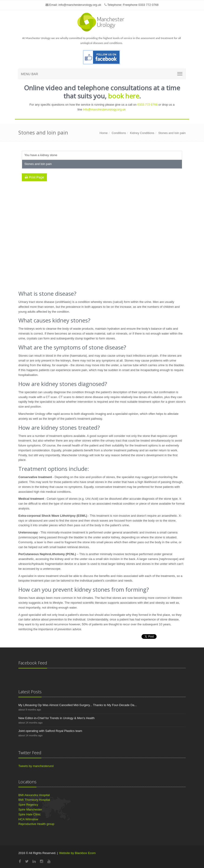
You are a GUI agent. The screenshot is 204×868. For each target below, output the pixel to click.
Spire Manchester (30, 809)
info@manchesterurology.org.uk (80, 5)
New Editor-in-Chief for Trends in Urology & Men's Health (56, 718)
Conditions (119, 133)
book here (124, 96)
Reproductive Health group (36, 824)
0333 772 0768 (147, 105)
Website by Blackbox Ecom (77, 853)
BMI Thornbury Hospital (34, 800)
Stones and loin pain (172, 133)
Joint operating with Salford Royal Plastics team (50, 731)
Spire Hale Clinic (30, 814)
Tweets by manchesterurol (36, 766)
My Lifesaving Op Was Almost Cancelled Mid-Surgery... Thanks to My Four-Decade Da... (78, 705)
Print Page (34, 177)
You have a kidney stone (41, 155)
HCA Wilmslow (28, 819)
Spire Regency (28, 805)
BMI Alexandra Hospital (34, 795)
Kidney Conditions (142, 133)
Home (104, 133)
